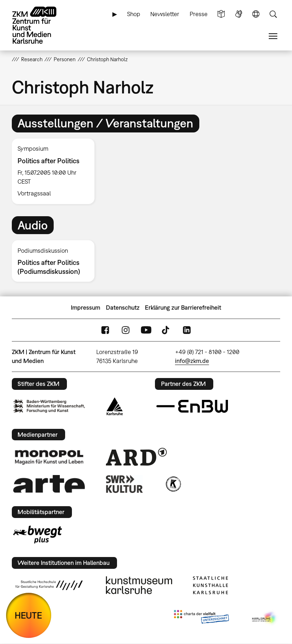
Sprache (256, 14)
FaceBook (105, 330)
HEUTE (28, 615)
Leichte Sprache (221, 14)
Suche (273, 14)
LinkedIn (187, 330)
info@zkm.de (192, 361)
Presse (199, 14)
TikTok (166, 330)
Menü (273, 36)
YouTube (146, 330)
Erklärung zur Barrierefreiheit (183, 308)
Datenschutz (123, 308)
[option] (56, 171)
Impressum (86, 308)
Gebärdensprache (239, 14)
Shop (134, 14)
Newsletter (165, 14)
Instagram (126, 330)
